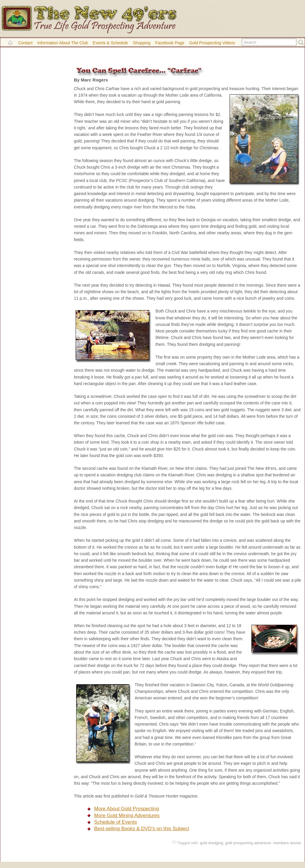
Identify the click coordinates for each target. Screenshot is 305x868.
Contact (25, 43)
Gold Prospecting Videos (212, 43)
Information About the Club (63, 43)
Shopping (142, 43)
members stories (287, 843)
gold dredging (211, 843)
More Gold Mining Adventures (127, 816)
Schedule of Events (116, 822)
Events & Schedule (111, 43)
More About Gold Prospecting (127, 809)
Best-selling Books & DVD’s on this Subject (142, 829)
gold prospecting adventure (248, 843)
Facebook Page (170, 43)
